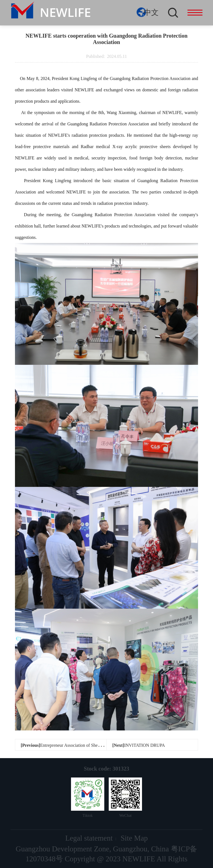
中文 (151, 12)
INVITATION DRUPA (139, 745)
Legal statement (89, 838)
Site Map (134, 838)
